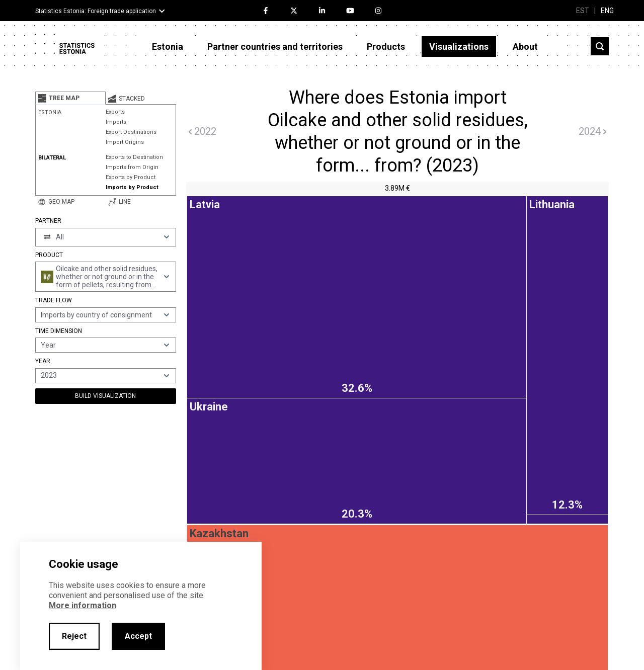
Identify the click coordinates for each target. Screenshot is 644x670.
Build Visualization (105, 396)
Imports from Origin (132, 167)
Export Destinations (131, 132)
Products (386, 47)
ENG (607, 11)
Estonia (168, 47)
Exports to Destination (134, 157)
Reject (74, 636)
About (525, 47)
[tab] (70, 98)
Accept (138, 636)
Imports (116, 122)
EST (583, 11)
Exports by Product (131, 177)
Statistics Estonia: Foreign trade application (96, 11)
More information (83, 605)
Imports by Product (132, 187)
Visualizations (459, 47)
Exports (115, 112)
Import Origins (125, 142)
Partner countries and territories (275, 47)
